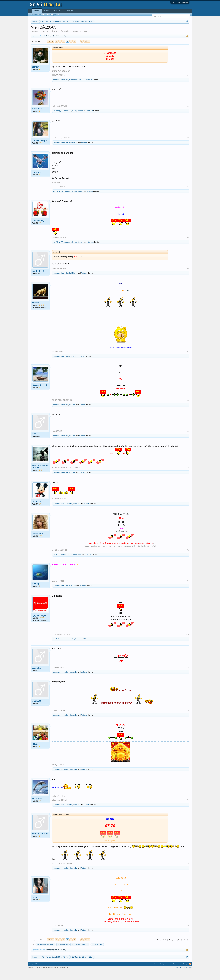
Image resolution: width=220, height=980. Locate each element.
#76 (188, 720)
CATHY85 (36, 511)
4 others (82, 445)
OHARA (35, 76)
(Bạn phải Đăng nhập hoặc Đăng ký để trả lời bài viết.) (169, 949)
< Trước (51, 50)
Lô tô (157, 29)
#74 (188, 643)
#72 (188, 559)
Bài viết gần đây (53, 15)
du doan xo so (62, 954)
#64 (188, 196)
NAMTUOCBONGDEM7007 (40, 476)
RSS (190, 973)
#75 (188, 677)
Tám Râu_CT (77, 40)
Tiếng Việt (33, 973)
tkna (34, 443)
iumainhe (65, 89)
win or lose (65, 681)
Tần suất (150, 29)
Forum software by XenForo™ (50, 977)
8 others (89, 89)
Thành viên (57, 11)
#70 (188, 477)
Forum (37, 11)
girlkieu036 (37, 118)
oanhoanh (57, 89)
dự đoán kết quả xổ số (80, 954)
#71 (188, 508)
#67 (188, 361)
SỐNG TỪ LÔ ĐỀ (39, 394)
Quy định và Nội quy (184, 977)
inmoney (72, 482)
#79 (188, 873)
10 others (90, 251)
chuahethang (38, 230)
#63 (188, 147)
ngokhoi (36, 312)
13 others (88, 564)
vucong (35, 593)
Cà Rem (72, 414)
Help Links (70, 11)
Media (46, 11)
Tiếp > (87, 50)
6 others (84, 877)
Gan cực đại (140, 29)
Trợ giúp (163, 973)
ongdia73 (73, 365)
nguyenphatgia (39, 625)
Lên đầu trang (182, 973)
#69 (188, 440)
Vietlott (64, 29)
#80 (188, 935)
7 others (84, 152)
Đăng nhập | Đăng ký (180, 2)
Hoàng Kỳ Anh (78, 120)
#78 (188, 809)
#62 (188, 115)
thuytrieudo (37, 543)
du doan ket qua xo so (45, 954)
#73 (188, 590)
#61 (188, 84)
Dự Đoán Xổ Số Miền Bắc (53, 40)
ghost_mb (37, 182)
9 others (87, 513)
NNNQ (35, 753)
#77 (188, 774)
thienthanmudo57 (76, 89)
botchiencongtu (39, 150)
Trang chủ (171, 973)
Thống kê (129, 29)
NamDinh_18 (38, 280)
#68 (188, 409)
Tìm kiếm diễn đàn (37, 15)
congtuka (36, 677)
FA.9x (34, 906)
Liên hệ (156, 973)
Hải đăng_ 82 (58, 120)
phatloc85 (36, 710)
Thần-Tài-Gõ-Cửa (40, 843)
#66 (188, 278)
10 (82, 50)
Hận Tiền (73, 595)
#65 (188, 247)
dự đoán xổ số (97, 954)
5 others (84, 282)
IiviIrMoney (73, 152)
